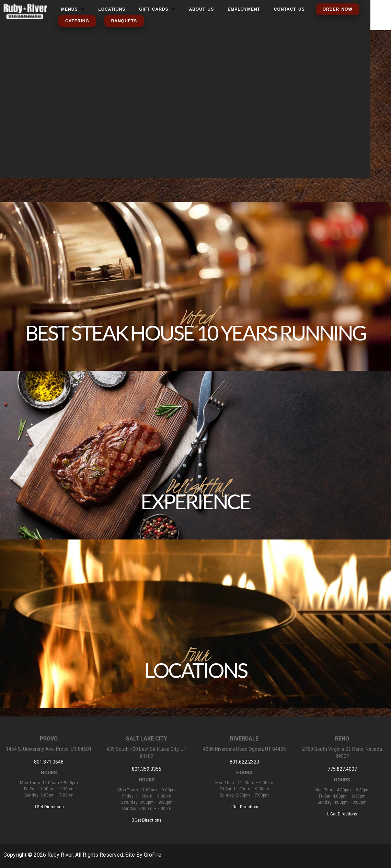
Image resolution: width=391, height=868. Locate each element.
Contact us (289, 9)
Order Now (338, 9)
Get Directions (49, 807)
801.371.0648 (49, 762)
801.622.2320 (244, 762)
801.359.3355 (147, 769)
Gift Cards (157, 9)
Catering (77, 21)
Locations (112, 9)
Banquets (124, 21)
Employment (244, 9)
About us (202, 9)
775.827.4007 (342, 769)
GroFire (153, 855)
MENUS (73, 9)
